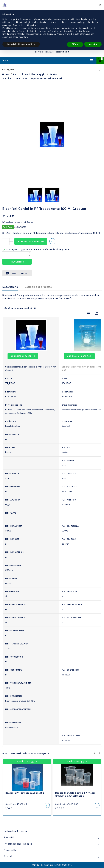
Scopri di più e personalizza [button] (21, 44)
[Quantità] (6, 242)
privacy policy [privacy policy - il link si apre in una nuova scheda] (90, 19)
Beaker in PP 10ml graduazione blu (25, 793)
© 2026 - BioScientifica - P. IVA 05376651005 (52, 865)
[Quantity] (15, 254)
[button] (100, 5)
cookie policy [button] (30, 25)
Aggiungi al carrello (31, 241)
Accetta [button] (93, 44)
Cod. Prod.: (11, 804)
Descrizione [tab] (10, 287)
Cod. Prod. (8, 227)
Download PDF (17, 273)
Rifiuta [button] (75, 44)
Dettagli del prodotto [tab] (38, 287)
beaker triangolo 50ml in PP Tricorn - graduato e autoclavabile (76, 794)
